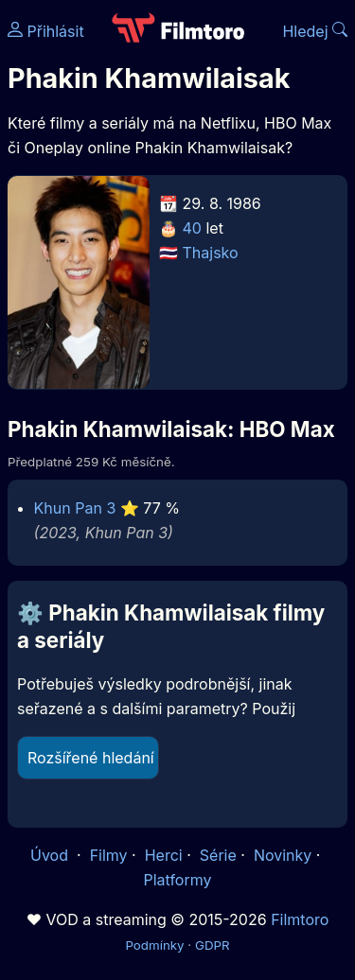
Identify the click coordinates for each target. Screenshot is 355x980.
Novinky (283, 855)
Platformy (177, 880)
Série (218, 855)
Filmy (109, 855)
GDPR (213, 945)
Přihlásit (46, 31)
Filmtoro (300, 919)
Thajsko (211, 253)
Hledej (315, 31)
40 (192, 228)
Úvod (51, 855)
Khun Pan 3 (75, 508)
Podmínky (154, 945)
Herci (164, 855)
